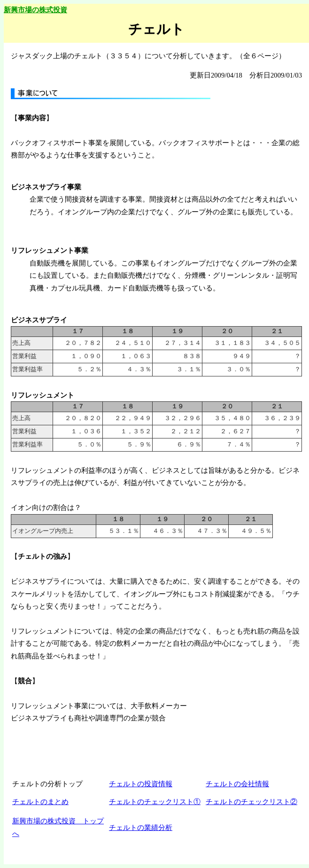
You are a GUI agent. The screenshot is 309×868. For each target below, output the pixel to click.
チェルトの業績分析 (141, 828)
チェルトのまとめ (40, 802)
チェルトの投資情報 (141, 784)
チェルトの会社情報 (237, 784)
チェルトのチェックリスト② (251, 802)
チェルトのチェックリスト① (155, 802)
